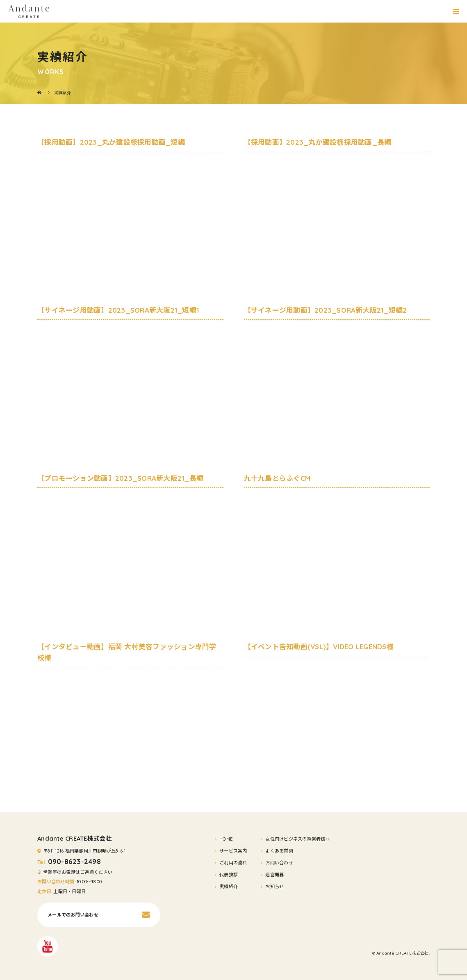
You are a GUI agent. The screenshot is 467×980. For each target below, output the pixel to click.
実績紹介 (229, 887)
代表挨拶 (229, 875)
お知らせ (275, 887)
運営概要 (275, 875)
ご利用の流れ (233, 863)
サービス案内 (233, 851)
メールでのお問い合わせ (73, 915)
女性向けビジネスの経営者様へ (298, 839)
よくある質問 (279, 851)
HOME (226, 839)
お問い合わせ (279, 863)
